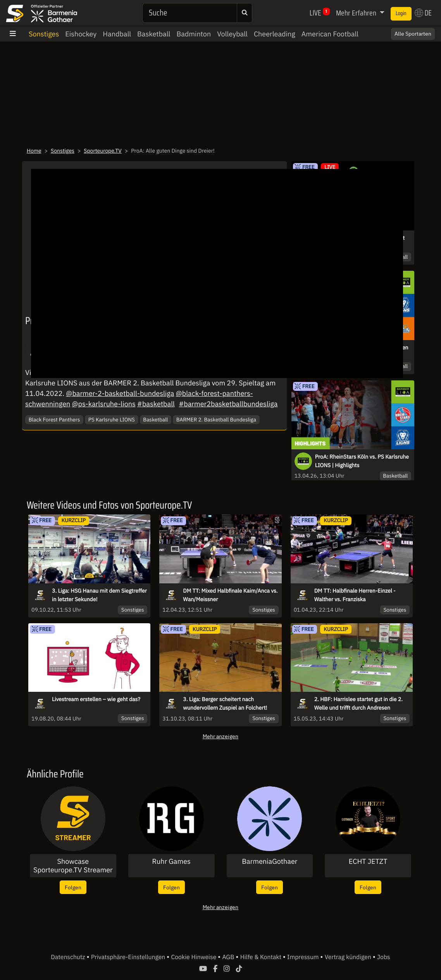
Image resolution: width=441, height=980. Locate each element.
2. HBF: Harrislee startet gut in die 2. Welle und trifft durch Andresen (358, 703)
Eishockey (81, 34)
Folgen (73, 887)
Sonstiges (44, 34)
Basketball (154, 34)
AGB (229, 957)
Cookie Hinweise (194, 957)
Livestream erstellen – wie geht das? (96, 699)
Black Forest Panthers (54, 420)
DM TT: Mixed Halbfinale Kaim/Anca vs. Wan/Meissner (230, 595)
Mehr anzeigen (220, 736)
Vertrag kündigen (349, 957)
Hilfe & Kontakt (262, 957)
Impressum (304, 957)
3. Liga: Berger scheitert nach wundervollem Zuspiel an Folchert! (225, 703)
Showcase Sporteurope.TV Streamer (73, 866)
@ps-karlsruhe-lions (104, 404)
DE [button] (423, 13)
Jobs (384, 957)
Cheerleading (275, 34)
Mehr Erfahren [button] (357, 13)
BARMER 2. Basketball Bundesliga (216, 420)
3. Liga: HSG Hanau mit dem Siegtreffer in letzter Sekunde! (99, 595)
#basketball (156, 404)
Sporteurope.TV (103, 151)
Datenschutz (69, 957)
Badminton (194, 34)
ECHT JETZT (368, 861)
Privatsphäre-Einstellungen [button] (129, 957)
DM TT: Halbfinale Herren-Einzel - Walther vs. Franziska (355, 595)
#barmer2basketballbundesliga (228, 404)
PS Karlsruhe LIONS (112, 420)
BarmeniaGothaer (270, 861)
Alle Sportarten (413, 34)
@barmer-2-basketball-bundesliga (120, 393)
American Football (330, 34)
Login (401, 14)
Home (34, 151)
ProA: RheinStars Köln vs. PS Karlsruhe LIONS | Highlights (362, 461)
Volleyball (232, 34)
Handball (117, 34)
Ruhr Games (171, 861)
